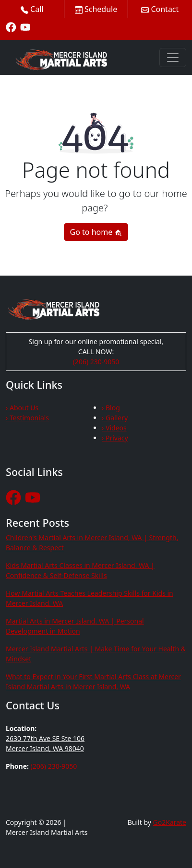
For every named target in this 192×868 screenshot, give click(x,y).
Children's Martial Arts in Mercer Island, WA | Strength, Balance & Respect (92, 543)
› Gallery (115, 418)
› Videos (114, 428)
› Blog (111, 408)
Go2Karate (170, 822)
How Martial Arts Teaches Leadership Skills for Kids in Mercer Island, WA (90, 598)
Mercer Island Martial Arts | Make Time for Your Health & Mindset (96, 654)
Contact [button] (160, 9)
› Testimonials (27, 418)
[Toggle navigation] (173, 58)
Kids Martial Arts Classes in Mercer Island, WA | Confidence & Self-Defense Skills (80, 570)
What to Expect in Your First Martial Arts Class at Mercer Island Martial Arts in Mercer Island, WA (93, 682)
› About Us (22, 408)
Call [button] (32, 9)
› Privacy (115, 438)
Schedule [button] (96, 9)
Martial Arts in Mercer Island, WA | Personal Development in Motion (75, 626)
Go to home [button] (96, 232)
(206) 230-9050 (96, 362)
